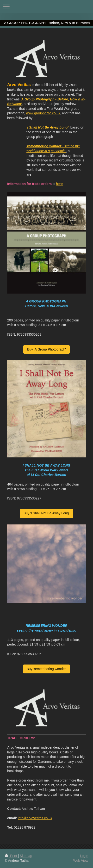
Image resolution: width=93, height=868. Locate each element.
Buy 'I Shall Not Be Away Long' (46, 513)
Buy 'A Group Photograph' (46, 349)
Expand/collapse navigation (46, 6)
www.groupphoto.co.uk (43, 113)
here (59, 184)
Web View (81, 861)
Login (84, 856)
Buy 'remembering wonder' (47, 669)
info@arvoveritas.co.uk (35, 818)
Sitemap (26, 856)
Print (11, 856)
